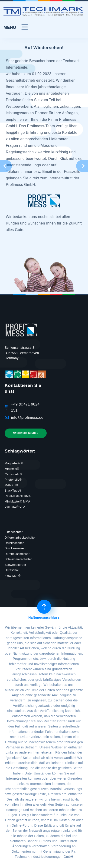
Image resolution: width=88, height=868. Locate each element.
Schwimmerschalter (18, 559)
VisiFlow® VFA (15, 507)
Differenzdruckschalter (20, 538)
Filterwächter (14, 532)
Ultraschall (12, 570)
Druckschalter (14, 543)
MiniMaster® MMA (17, 501)
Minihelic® (12, 469)
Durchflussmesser (17, 554)
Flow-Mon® (13, 576)
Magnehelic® (14, 463)
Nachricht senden (26, 433)
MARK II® (12, 485)
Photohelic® (13, 480)
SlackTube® (13, 491)
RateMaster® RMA (18, 496)
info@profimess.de (27, 417)
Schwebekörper (15, 565)
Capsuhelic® (13, 474)
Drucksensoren (15, 548)
